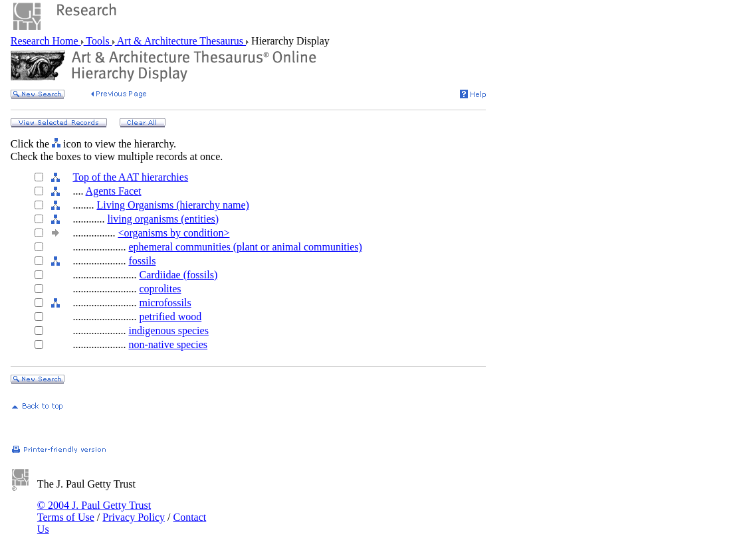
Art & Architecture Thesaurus (180, 41)
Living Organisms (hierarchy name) (172, 205)
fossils (142, 261)
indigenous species (168, 330)
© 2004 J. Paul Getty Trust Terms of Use (94, 511)
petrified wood (170, 317)
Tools (98, 41)
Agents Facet (114, 191)
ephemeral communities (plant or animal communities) (245, 247)
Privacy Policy (134, 517)
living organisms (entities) (163, 219)
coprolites (160, 289)
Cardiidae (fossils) (178, 275)
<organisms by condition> (173, 233)
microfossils (165, 303)
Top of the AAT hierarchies (130, 177)
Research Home (46, 41)
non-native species (168, 344)
